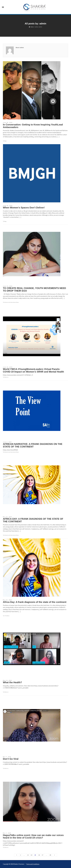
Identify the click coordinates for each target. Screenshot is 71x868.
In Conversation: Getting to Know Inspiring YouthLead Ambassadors (33, 126)
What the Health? (12, 682)
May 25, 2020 (7, 517)
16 (39, 855)
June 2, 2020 (7, 442)
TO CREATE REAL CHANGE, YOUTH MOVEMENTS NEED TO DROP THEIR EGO (34, 289)
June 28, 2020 (8, 122)
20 (50, 855)
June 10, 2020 (8, 367)
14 (31, 855)
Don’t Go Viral (11, 759)
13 (28, 855)
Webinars (6, 377)
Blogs (5, 141)
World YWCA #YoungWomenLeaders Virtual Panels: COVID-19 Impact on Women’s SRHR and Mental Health (33, 370)
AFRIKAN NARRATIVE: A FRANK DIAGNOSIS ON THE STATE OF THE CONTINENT (33, 445)
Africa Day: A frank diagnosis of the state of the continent (35, 602)
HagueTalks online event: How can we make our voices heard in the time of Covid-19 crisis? (33, 836)
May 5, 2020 (7, 757)
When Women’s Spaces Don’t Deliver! (24, 208)
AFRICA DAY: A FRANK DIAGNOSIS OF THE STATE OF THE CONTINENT (33, 520)
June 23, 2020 (8, 286)
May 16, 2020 (7, 680)
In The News (7, 616)
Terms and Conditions (33, 864)
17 (42, 855)
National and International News (11, 302)
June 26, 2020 (8, 206)
